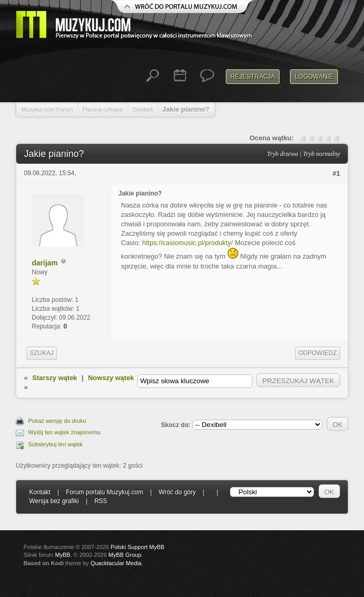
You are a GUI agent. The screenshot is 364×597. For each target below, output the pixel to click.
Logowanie (314, 77)
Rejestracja (253, 77)
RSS (101, 501)
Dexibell (143, 109)
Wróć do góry (177, 492)
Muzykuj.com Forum (47, 109)
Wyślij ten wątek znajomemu (64, 432)
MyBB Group (125, 555)
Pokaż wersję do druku (57, 421)
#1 (336, 173)
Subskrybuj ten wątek (56, 444)
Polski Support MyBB (137, 547)
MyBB (63, 555)
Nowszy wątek (111, 378)
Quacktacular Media (116, 563)
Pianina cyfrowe (103, 109)
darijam (45, 263)
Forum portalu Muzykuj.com (105, 492)
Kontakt (40, 492)
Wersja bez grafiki (54, 501)
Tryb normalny (321, 154)
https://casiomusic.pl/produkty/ (187, 243)
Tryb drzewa (283, 154)
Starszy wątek (55, 378)
